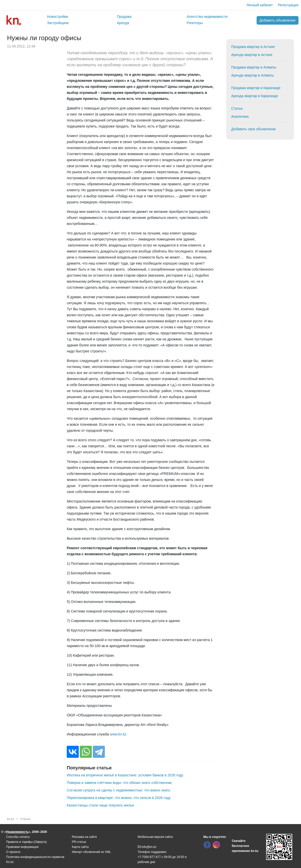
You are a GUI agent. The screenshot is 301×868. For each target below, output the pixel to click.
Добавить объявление (277, 20)
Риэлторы (195, 23)
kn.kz (11, 819)
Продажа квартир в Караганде (256, 88)
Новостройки (58, 17)
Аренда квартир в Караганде (255, 96)
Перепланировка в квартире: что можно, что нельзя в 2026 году (119, 798)
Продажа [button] (124, 17)
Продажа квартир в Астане (253, 47)
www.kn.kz (118, 734)
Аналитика (240, 116)
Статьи (237, 108)
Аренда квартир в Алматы (252, 75)
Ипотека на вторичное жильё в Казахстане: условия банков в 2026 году (125, 775)
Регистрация (288, 5)
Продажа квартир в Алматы (254, 67)
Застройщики (58, 23)
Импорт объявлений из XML (92, 852)
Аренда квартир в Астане (252, 55)
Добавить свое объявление (254, 129)
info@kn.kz (147, 847)
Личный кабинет (259, 5)
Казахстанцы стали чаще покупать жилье (100, 805)
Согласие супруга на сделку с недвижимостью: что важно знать (119, 790)
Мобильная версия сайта (155, 837)
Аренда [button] (123, 23)
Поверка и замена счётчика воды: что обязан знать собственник (119, 783)
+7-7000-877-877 (149, 857)
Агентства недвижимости (207, 17)
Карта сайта (80, 847)
